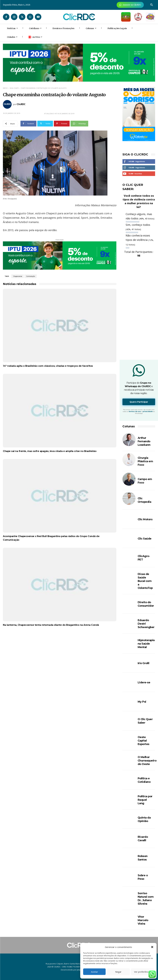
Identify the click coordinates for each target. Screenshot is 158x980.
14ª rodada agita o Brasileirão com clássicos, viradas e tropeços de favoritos (48, 366)
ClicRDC (21, 104)
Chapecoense (18, 276)
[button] (152, 947)
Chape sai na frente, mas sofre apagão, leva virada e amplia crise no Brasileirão (50, 451)
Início (5, 88)
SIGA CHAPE (14, 88)
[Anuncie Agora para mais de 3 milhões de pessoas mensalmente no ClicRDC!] (130, 5)
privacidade (148, 411)
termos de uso (135, 411)
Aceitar (94, 972)
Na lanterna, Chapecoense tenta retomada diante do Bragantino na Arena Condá (51, 625)
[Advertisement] (60, 655)
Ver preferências (142, 972)
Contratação (31, 276)
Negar (118, 972)
